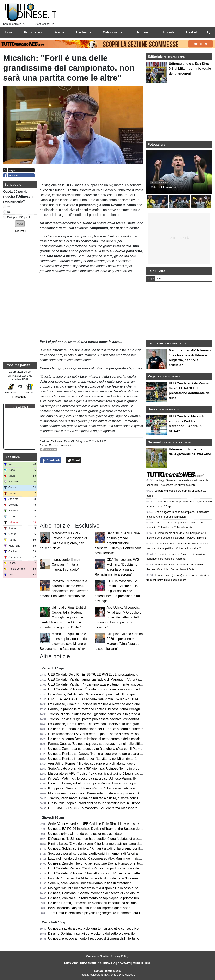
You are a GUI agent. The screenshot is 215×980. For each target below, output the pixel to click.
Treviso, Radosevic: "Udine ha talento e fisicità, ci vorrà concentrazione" (101, 798)
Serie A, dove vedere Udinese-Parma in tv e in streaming (90, 883)
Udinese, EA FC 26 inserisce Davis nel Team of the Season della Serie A (101, 829)
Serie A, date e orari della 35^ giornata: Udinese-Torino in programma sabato (104, 769)
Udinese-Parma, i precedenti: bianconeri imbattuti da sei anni (93, 903)
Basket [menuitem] (191, 32)
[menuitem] (208, 32)
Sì (8, 207)
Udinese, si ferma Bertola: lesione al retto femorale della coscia (94, 739)
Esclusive (56, 441)
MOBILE (138, 963)
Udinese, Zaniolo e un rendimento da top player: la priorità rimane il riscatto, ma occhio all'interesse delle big (127, 898)
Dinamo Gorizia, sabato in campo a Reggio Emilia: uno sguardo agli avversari (105, 783)
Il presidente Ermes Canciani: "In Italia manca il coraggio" (66, 565)
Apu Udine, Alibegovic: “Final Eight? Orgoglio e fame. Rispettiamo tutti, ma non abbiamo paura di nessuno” (118, 617)
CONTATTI (124, 963)
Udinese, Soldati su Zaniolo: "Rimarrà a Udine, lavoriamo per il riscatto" (100, 849)
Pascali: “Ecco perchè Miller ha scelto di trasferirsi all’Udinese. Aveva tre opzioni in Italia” (113, 878)
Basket (153, 409)
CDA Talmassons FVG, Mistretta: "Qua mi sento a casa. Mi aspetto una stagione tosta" (112, 734)
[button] (20, 224)
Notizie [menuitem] (142, 32)
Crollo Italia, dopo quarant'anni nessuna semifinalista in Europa (94, 803)
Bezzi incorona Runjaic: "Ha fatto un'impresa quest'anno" (90, 908)
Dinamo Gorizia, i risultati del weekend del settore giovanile (91, 933)
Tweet (74, 461)
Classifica (12, 457)
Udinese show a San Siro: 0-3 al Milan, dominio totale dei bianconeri (190, 69)
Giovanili (155, 442)
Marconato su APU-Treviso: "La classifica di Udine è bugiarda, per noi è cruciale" (107, 773)
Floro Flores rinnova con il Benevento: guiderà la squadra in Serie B (98, 793)
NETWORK (71, 963)
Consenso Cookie (97, 956)
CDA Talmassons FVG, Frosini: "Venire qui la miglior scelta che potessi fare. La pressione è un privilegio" (118, 591)
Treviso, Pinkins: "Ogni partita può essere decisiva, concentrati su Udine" (101, 719)
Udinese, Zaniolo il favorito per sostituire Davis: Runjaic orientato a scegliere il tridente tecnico (117, 863)
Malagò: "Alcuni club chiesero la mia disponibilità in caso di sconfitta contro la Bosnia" (111, 888)
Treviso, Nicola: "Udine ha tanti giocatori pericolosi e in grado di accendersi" (103, 714)
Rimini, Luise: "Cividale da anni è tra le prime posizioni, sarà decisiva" (99, 844)
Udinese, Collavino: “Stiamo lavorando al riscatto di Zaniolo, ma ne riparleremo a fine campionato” (120, 893)
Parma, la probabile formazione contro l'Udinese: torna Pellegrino (96, 709)
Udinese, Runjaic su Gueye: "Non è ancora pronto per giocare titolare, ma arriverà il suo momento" (121, 754)
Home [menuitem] (8, 32)
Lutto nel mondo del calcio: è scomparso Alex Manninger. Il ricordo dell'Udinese (106, 858)
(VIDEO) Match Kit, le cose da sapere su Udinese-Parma (90, 778)
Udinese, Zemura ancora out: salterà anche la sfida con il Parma (95, 749)
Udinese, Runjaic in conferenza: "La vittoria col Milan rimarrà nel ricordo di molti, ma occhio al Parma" (122, 759)
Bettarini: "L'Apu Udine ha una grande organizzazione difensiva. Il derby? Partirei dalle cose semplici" (118, 543)
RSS (148, 963)
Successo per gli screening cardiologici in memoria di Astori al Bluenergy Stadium (108, 853)
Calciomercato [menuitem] (114, 32)
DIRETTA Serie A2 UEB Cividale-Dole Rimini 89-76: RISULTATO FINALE (102, 699)
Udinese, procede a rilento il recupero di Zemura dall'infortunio (94, 938)
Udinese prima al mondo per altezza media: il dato (85, 834)
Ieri (159, 279)
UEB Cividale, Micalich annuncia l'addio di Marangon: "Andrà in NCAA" (100, 679)
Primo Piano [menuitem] (34, 32)
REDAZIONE (88, 963)
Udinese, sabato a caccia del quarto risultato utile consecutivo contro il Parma (105, 929)
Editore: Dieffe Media (107, 971)
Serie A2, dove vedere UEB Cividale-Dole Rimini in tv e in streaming (98, 824)
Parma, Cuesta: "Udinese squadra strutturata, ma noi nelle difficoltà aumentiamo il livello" (113, 744)
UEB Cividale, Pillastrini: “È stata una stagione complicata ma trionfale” (100, 689)
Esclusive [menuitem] (84, 32)
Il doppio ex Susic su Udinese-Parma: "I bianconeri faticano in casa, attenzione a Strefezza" (115, 788)
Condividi (51, 461)
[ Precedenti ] (20, 397)
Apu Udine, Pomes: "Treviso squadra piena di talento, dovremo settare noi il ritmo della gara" (116, 764)
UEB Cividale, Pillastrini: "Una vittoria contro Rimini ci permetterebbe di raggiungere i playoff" (116, 873)
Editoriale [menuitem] (167, 32)
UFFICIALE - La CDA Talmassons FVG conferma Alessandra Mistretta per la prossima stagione (118, 808)
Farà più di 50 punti (19, 217)
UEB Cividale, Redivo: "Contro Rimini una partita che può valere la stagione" (104, 868)
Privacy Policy (120, 956)
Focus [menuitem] (60, 32)
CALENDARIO (107, 963)
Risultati (20, 231)
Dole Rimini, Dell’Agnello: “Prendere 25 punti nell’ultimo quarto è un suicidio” (104, 694)
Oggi (151, 279)
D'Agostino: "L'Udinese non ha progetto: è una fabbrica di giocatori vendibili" (104, 839)
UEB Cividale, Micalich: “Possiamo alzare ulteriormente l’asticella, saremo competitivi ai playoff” (118, 684)
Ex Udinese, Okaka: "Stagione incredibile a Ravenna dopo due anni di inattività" (107, 704)
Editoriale (156, 57)
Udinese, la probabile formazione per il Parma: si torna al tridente (96, 729)
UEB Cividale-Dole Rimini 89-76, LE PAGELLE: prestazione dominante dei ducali (107, 674)
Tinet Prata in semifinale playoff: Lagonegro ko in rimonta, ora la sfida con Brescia (108, 913)
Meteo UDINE (20, 408)
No (9, 212)
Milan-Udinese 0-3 (164, 187)
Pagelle (153, 376)
